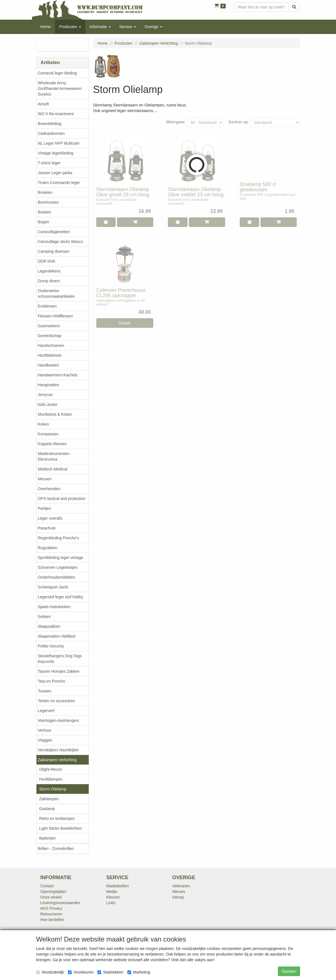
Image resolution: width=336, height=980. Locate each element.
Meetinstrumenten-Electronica (54, 456)
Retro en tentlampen (57, 818)
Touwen (45, 691)
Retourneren (51, 914)
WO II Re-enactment (56, 114)
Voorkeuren (81, 972)
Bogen (44, 222)
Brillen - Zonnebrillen (56, 849)
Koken (44, 424)
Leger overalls (50, 518)
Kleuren (113, 897)
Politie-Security (51, 646)
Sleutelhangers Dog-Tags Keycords (60, 659)
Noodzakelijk (50, 972)
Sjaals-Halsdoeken (54, 607)
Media (112, 892)
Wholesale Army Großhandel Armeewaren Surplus (60, 88)
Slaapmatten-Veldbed (57, 636)
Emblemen (47, 306)
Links (111, 903)
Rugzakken (48, 548)
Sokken (44, 617)
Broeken (45, 192)
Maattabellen (118, 886)
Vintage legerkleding (56, 153)
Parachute (47, 528)
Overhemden (49, 489)
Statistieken (110, 972)
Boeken (44, 212)
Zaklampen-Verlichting (57, 760)
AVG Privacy (51, 908)
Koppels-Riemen (52, 444)
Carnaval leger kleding (57, 73)
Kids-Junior (48, 404)
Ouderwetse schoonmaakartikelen (56, 294)
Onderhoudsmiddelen (57, 577)
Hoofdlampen (51, 779)
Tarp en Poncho (52, 681)
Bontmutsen (48, 202)
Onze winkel (51, 897)
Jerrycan (45, 395)
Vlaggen (45, 740)
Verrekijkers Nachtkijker (58, 750)
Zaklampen (49, 799)
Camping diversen (54, 251)
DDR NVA (47, 261)
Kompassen (48, 434)
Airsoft (44, 104)
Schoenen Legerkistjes (58, 567)
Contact (47, 886)
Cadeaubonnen (51, 133)
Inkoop (178, 897)
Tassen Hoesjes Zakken (59, 671)
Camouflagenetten (54, 232)
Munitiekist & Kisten (55, 414)
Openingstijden (53, 892)
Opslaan (289, 971)
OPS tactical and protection (62, 499)
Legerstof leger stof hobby (61, 597)
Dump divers (49, 281)
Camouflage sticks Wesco (60, 242)
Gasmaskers (49, 326)
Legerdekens (49, 271)
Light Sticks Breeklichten (61, 828)
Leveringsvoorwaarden (60, 903)
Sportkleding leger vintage (61, 558)
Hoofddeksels (50, 355)
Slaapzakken (49, 626)
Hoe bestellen (52, 920)
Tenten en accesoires (56, 701)
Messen (45, 479)
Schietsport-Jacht (53, 587)
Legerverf (46, 711)
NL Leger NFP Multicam (59, 143)
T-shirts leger (49, 163)
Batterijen (48, 838)
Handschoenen (51, 345)
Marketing (139, 972)
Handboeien (49, 365)
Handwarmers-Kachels (58, 375)
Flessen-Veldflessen (55, 316)
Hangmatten (49, 385)
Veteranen (181, 886)
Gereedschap (50, 336)
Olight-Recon (51, 769)
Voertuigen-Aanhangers (59, 720)
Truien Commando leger (59, 183)
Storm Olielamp (53, 789)
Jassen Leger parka (55, 173)
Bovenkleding (50, 124)
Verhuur (45, 730)
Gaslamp (47, 809)
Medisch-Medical (53, 469)
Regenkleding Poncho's (59, 538)
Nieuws (179, 892)
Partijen (44, 508)
